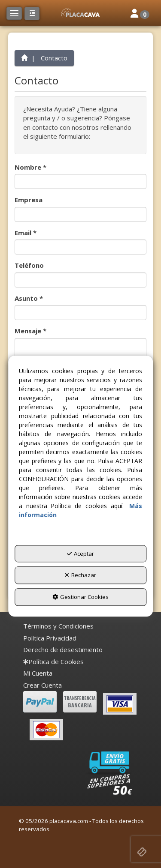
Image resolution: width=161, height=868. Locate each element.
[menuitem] (58, 626)
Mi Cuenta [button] (38, 673)
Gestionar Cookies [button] (80, 597)
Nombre (30, 167)
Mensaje (30, 331)
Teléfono (29, 265)
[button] (80, 13)
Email (26, 233)
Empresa (29, 200)
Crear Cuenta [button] (43, 685)
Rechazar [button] (80, 575)
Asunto (29, 298)
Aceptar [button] (80, 554)
